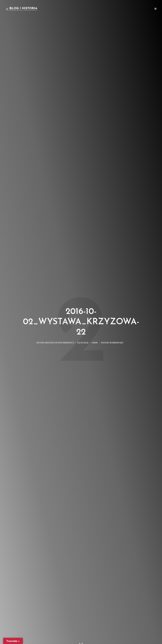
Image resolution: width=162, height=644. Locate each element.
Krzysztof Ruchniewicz (59, 343)
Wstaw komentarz (112, 343)
